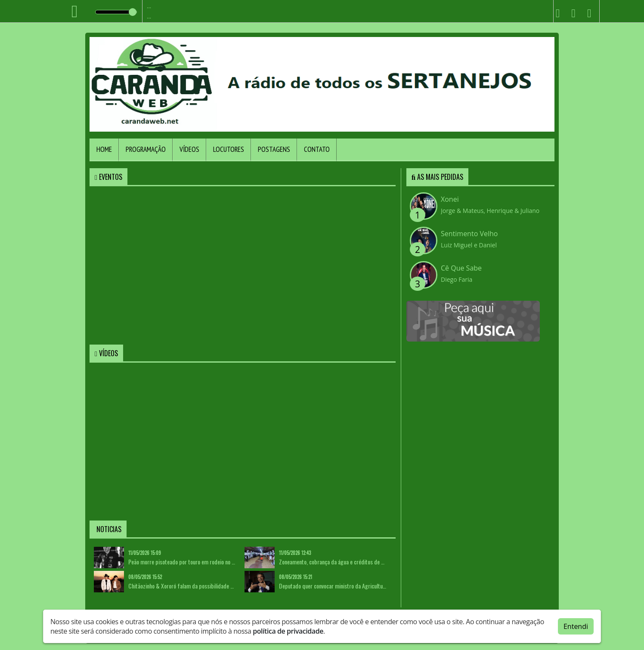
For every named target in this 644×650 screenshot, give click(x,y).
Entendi (576, 626)
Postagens (274, 149)
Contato (317, 149)
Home (104, 149)
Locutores (229, 149)
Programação (146, 149)
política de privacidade (288, 631)
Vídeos (189, 149)
